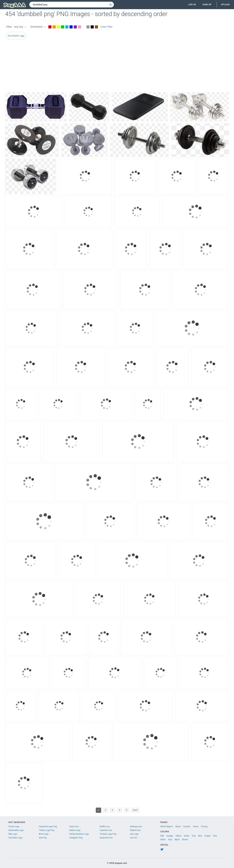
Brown (185, 840)
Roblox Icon (135, 830)
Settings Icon (136, 827)
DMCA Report (167, 827)
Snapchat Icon (106, 838)
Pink (215, 836)
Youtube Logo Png (108, 834)
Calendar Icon (106, 830)
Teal (194, 836)
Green (187, 836)
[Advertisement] (107, 67)
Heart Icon (74, 827)
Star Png (43, 838)
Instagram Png (76, 838)
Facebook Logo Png (48, 827)
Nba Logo (13, 834)
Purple (207, 836)
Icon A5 (133, 838)
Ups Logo (134, 834)
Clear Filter (107, 27)
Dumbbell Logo (16, 36)
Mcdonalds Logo (16, 830)
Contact (187, 827)
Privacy (204, 827)
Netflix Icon (105, 827)
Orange (170, 836)
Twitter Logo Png (47, 830)
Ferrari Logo (14, 827)
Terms (196, 827)
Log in (192, 5)
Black (177, 840)
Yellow (178, 836)
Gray (170, 840)
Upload (225, 5)
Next (135, 810)
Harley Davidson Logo (79, 834)
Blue (200, 836)
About (178, 827)
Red (162, 836)
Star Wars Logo (15, 838)
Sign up (207, 5)
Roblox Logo (75, 830)
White (163, 840)
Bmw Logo (44, 834)
